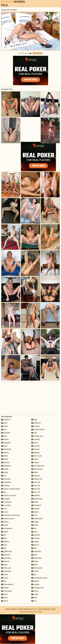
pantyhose (37, 499)
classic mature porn (10, 489)
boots (5, 472)
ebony (5, 522)
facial (5, 532)
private (35, 509)
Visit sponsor (37, 53)
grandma (6, 558)
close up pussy (9, 495)
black (5, 459)
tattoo (35, 561)
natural (35, 449)
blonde (5, 462)
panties (36, 495)
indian (5, 588)
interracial (6, 591)
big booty (6, 449)
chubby (5, 486)
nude (35, 459)
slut (34, 548)
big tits (5, 453)
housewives (7, 584)
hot (4, 581)
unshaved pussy (39, 578)
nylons (35, 462)
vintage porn (38, 588)
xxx (34, 601)
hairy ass (6, 568)
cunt (4, 509)
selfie (35, 525)
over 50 (36, 486)
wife (34, 598)
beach (5, 439)
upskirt (35, 581)
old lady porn (38, 466)
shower (36, 538)
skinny (35, 545)
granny (5, 561)
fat (3, 535)
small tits (36, 551)
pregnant (36, 505)
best (4, 446)
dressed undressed (10, 515)
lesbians (36, 423)
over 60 (36, 489)
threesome (37, 568)
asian (5, 426)
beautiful (6, 443)
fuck (4, 545)
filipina (5, 542)
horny (5, 578)
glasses (6, 555)
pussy (35, 512)
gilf (4, 548)
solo (34, 555)
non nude (36, 456)
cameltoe (6, 482)
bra (4, 476)
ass (4, 429)
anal (4, 423)
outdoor (36, 476)
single (35, 542)
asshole (6, 433)
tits (34, 574)
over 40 (36, 482)
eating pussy (8, 518)
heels (5, 574)
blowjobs (6, 466)
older (35, 472)
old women (37, 469)
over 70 (36, 492)
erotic (5, 525)
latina (5, 601)
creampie (6, 502)
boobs (5, 469)
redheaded (37, 518)
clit (4, 492)
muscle (36, 446)
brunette (6, 479)
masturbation (38, 429)
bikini (5, 456)
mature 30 (37, 479)
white (35, 594)
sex (34, 528)
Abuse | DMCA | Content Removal (18, 609)
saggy (35, 522)
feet (4, 538)
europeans (7, 528)
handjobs (6, 571)
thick (34, 565)
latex (4, 598)
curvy (5, 512)
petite (35, 502)
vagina (35, 584)
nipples (36, 453)
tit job (35, 571)
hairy (4, 565)
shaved (36, 535)
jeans (5, 594)
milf (34, 433)
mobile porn (37, 436)
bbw (4, 436)
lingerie (36, 426)
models (36, 439)
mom (35, 443)
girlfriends (6, 551)
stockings (36, 558)
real (34, 515)
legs (34, 420)
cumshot (6, 505)
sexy (34, 532)
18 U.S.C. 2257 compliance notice (43, 609)
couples (6, 499)
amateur (6, 420)
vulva (35, 591)
